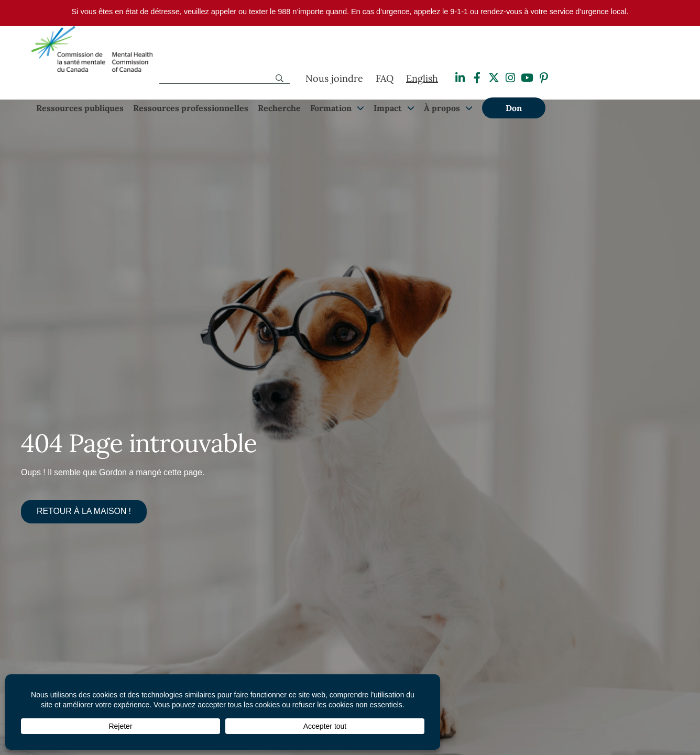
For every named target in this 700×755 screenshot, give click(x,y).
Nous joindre (334, 78)
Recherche (279, 108)
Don (514, 108)
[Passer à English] (422, 79)
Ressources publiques (80, 108)
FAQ (385, 78)
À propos (442, 108)
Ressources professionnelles (191, 108)
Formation (331, 108)
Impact (388, 108)
